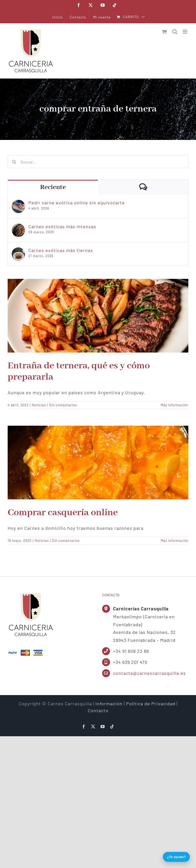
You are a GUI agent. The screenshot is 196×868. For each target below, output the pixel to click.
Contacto (98, 710)
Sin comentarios (63, 405)
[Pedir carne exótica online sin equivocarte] (18, 203)
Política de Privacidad (151, 704)
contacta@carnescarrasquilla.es (149, 673)
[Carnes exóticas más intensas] (18, 227)
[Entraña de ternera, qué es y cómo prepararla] (98, 316)
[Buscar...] (98, 162)
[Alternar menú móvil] (186, 32)
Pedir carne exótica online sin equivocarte (77, 203)
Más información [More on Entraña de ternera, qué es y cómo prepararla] (175, 405)
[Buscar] (14, 162)
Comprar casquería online (63, 513)
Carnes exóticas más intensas (62, 226)
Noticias (39, 405)
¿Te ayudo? (176, 857)
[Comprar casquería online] (98, 463)
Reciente (53, 187)
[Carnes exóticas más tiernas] (18, 251)
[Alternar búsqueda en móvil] (175, 32)
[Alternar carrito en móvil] (164, 32)
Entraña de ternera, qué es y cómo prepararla (79, 371)
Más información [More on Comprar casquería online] (175, 541)
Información (109, 704)
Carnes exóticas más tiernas (61, 250)
